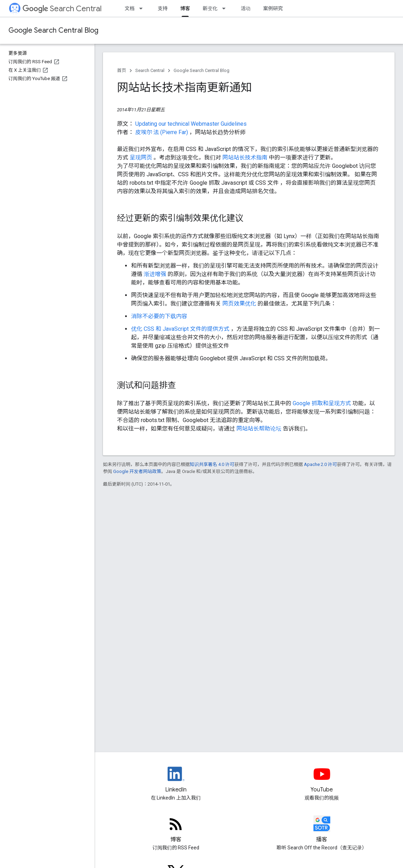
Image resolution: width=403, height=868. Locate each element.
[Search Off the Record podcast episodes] (322, 830)
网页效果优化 (240, 304)
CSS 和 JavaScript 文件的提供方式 (187, 329)
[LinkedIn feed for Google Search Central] (176, 780)
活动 (246, 8)
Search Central (62, 9)
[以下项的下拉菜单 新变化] (226, 8)
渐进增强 (156, 274)
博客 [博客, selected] (185, 8)
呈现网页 (142, 157)
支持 (163, 8)
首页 (122, 70)
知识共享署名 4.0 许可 (212, 464)
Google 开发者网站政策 (137, 471)
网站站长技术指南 (246, 157)
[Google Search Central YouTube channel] (322, 780)
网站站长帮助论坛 (260, 429)
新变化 (210, 8)
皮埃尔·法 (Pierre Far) (162, 132)
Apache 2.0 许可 (320, 464)
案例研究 (273, 8)
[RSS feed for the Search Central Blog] (176, 830)
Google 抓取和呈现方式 (323, 403)
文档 (130, 8)
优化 (137, 329)
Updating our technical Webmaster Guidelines (191, 124)
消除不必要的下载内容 (159, 316)
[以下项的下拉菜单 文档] (143, 8)
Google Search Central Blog (53, 30)
